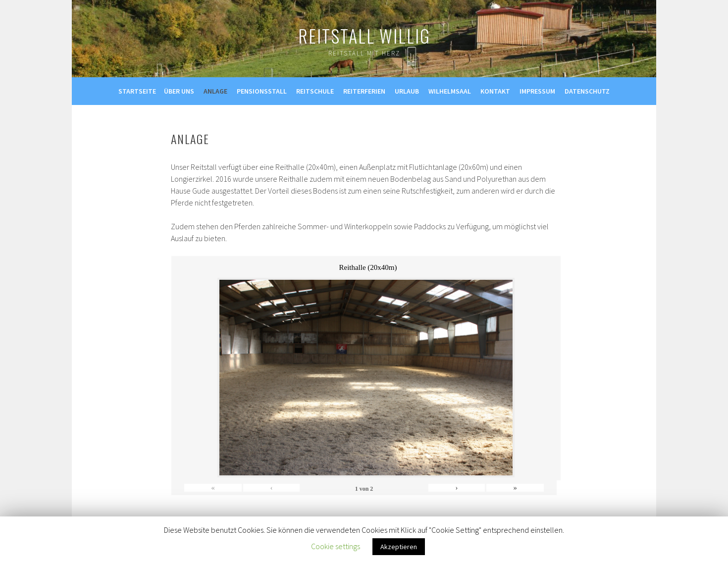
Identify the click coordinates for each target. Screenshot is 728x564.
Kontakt (495, 91)
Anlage (215, 91)
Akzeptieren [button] (399, 547)
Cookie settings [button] (336, 546)
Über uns (179, 91)
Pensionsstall (262, 91)
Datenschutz (587, 91)
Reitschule (315, 91)
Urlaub (407, 91)
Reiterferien (364, 91)
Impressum (537, 91)
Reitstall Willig (364, 35)
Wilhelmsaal (450, 91)
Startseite (137, 91)
